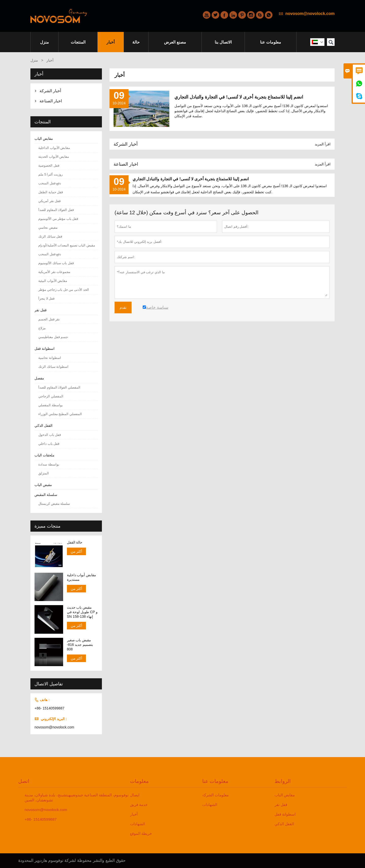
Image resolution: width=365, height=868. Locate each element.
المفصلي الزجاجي (51, 396)
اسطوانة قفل (44, 349)
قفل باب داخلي (49, 444)
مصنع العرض (175, 42)
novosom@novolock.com (310, 14)
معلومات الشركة (215, 795)
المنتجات (78, 42)
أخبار (111, 42)
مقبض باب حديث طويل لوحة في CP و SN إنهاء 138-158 (82, 612)
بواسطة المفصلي (51, 405)
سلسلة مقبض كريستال (54, 504)
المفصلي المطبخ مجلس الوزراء (60, 414)
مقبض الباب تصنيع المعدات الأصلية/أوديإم (67, 245)
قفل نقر (41, 310)
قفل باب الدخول (50, 435)
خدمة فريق (139, 805)
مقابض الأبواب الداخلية (54, 148)
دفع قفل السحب (50, 183)
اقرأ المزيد (323, 144)
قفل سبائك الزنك (50, 236)
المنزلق (44, 473)
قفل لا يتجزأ (46, 298)
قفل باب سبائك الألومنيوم (56, 263)
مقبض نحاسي (48, 228)
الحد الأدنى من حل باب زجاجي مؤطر (64, 290)
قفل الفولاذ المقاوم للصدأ (56, 210)
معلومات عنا (271, 42)
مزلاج (42, 328)
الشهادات (138, 824)
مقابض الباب (44, 139)
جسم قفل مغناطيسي (53, 337)
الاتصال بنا (223, 42)
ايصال (135, 795)
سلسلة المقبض (46, 495)
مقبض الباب (43, 485)
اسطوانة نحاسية (50, 358)
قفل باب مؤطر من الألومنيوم (58, 219)
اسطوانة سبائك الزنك (53, 367)
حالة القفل (75, 542)
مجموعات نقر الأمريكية (54, 272)
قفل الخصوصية (49, 166)
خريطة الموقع (141, 833)
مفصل (39, 378)
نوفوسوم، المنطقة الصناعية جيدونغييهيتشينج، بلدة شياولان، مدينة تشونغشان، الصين (77, 797)
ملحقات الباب (44, 455)
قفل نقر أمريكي (49, 201)
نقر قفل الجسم (49, 319)
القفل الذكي (43, 426)
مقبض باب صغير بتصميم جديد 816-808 (80, 645)
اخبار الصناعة (126, 164)
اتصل (24, 781)
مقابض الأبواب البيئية (53, 281)
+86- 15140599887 (49, 708)
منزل (44, 42)
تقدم (123, 307)
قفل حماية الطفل (51, 192)
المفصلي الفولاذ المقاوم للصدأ (59, 387)
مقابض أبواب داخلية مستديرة (82, 577)
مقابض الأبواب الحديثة (54, 157)
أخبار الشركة (126, 144)
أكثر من (77, 551)
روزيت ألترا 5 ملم (50, 174)
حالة (136, 42)
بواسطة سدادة (49, 464)
